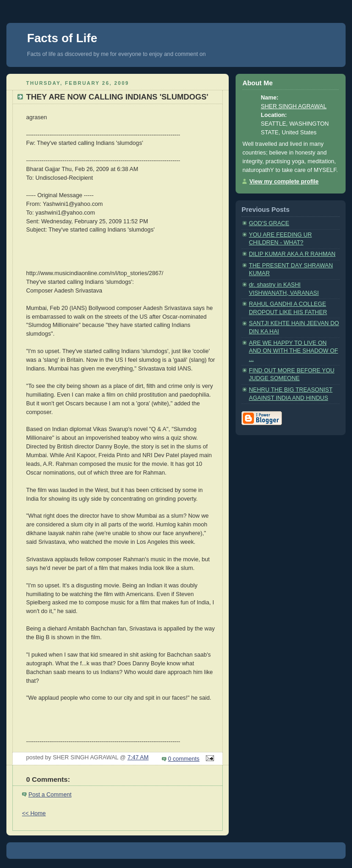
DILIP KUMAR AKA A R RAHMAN (292, 254)
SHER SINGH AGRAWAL (294, 106)
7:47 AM (138, 757)
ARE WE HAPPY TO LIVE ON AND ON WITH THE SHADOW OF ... (294, 351)
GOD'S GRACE (269, 223)
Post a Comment (50, 795)
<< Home (34, 813)
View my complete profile (284, 182)
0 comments (184, 759)
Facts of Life (62, 38)
